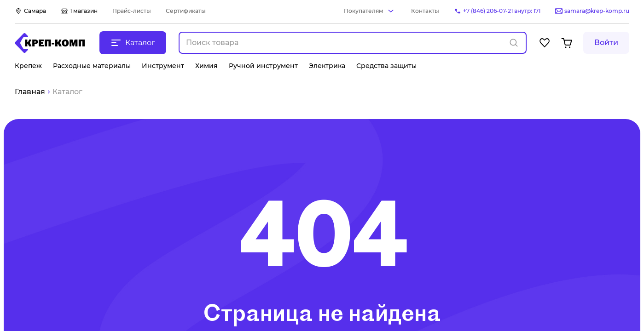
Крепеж (28, 66)
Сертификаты (186, 11)
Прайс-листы (132, 11)
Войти (606, 43)
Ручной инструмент (263, 66)
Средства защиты (386, 66)
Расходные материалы (92, 66)
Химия (206, 66)
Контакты (425, 11)
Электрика (327, 66)
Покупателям (364, 11)
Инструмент (163, 66)
